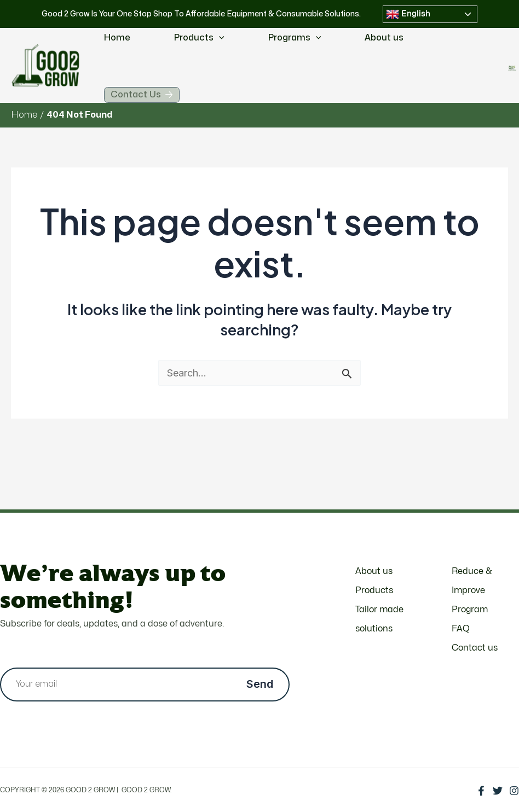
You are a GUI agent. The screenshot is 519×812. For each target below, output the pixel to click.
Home (117, 38)
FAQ (461, 629)
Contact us (475, 648)
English (408, 14)
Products (199, 38)
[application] (219, 38)
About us (384, 38)
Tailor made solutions (379, 619)
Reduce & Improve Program (472, 590)
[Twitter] (498, 791)
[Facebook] (481, 791)
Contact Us (154, 99)
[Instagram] (514, 791)
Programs (295, 38)
